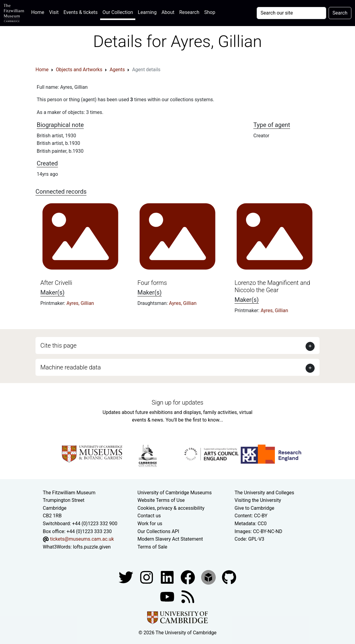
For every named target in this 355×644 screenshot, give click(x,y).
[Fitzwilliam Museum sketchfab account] (209, 577)
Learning (147, 12)
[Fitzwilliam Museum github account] (229, 577)
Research (189, 12)
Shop (210, 12)
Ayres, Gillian (80, 303)
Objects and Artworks (79, 70)
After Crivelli (56, 283)
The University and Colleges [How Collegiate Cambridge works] (264, 493)
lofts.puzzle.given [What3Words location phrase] (92, 547)
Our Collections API (158, 531)
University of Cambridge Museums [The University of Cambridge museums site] (175, 493)
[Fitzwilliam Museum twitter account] (127, 577)
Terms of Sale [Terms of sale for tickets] (152, 547)
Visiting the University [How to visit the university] (258, 500)
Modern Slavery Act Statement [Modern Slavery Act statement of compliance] (170, 539)
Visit (54, 12)
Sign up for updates (177, 402)
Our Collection (118, 12)
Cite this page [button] (58, 345)
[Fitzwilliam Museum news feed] (188, 597)
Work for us (150, 524)
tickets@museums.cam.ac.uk (82, 539)
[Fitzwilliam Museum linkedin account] (188, 577)
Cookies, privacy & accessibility (171, 508)
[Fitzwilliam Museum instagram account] (147, 577)
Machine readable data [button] (71, 367)
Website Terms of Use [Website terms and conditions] (161, 500)
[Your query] (291, 13)
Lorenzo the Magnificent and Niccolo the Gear (272, 286)
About (168, 12)
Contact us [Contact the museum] (149, 516)
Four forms (152, 283)
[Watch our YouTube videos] (168, 597)
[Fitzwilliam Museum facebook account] (168, 577)
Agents (117, 70)
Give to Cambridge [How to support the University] (254, 508)
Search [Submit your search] (340, 13)
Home (39, 12)
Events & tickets (81, 12)
